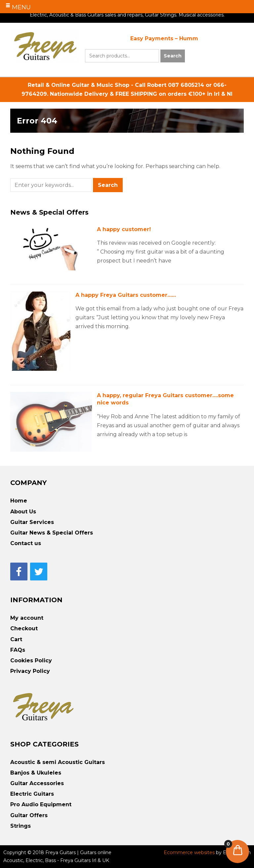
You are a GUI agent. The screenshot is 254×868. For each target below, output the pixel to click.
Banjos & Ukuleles (36, 773)
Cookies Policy (31, 660)
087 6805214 (186, 85)
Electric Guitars (32, 794)
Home (19, 501)
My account (27, 618)
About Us (23, 512)
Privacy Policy (30, 671)
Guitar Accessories (37, 783)
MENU (21, 7)
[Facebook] (19, 572)
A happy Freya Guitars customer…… (126, 295)
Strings (21, 826)
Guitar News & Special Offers (52, 533)
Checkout (24, 628)
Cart (16, 639)
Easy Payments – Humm (164, 38)
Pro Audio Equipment (41, 804)
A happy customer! (124, 229)
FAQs (18, 650)
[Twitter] (39, 572)
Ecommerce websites (190, 852)
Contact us (26, 543)
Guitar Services (32, 522)
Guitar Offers (29, 815)
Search (173, 56)
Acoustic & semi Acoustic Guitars (58, 762)
